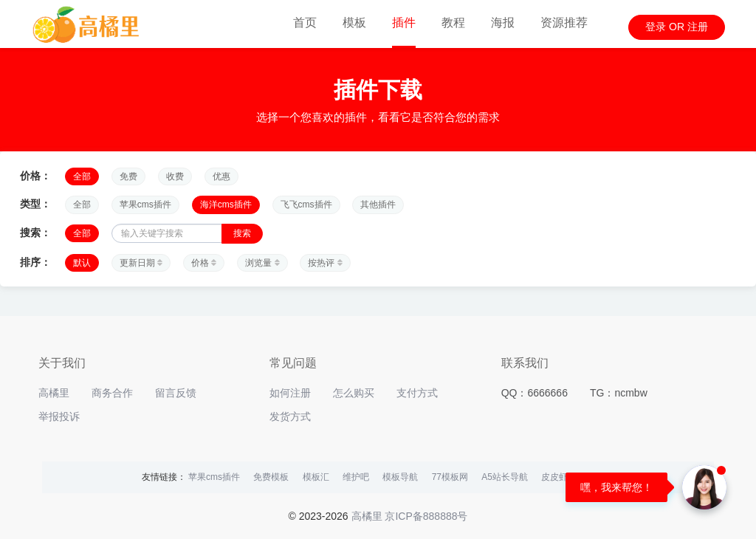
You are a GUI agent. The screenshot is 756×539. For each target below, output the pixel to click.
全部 (82, 176)
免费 (128, 176)
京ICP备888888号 (426, 516)
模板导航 (400, 477)
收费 (175, 176)
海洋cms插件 (226, 205)
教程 (453, 23)
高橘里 (54, 393)
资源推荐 (564, 23)
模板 (354, 23)
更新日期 (141, 263)
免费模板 (271, 477)
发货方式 (290, 416)
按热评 (325, 263)
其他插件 (378, 205)
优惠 (221, 176)
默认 (82, 263)
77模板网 (450, 477)
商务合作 (112, 393)
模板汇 (316, 477)
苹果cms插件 (145, 205)
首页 (305, 23)
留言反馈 (176, 393)
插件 (404, 23)
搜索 (242, 233)
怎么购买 (354, 393)
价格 (204, 263)
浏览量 (262, 263)
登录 (656, 27)
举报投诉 (59, 416)
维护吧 (356, 477)
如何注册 (290, 393)
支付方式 (417, 393)
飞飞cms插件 (306, 205)
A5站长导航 (505, 477)
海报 (503, 23)
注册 (698, 27)
